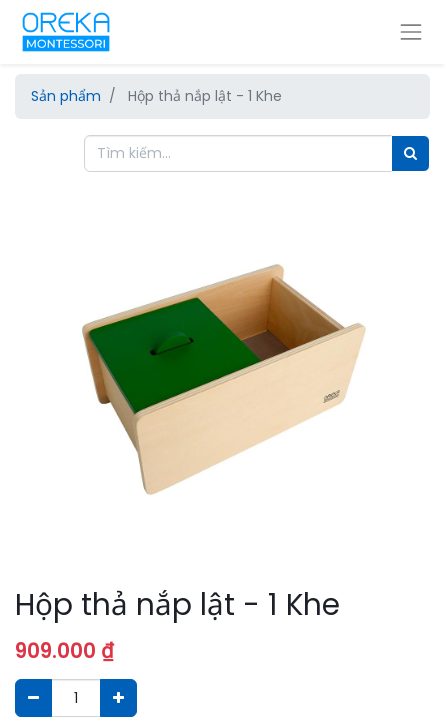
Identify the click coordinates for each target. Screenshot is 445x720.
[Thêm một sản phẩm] (118, 697)
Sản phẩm (66, 96)
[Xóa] (33, 697)
